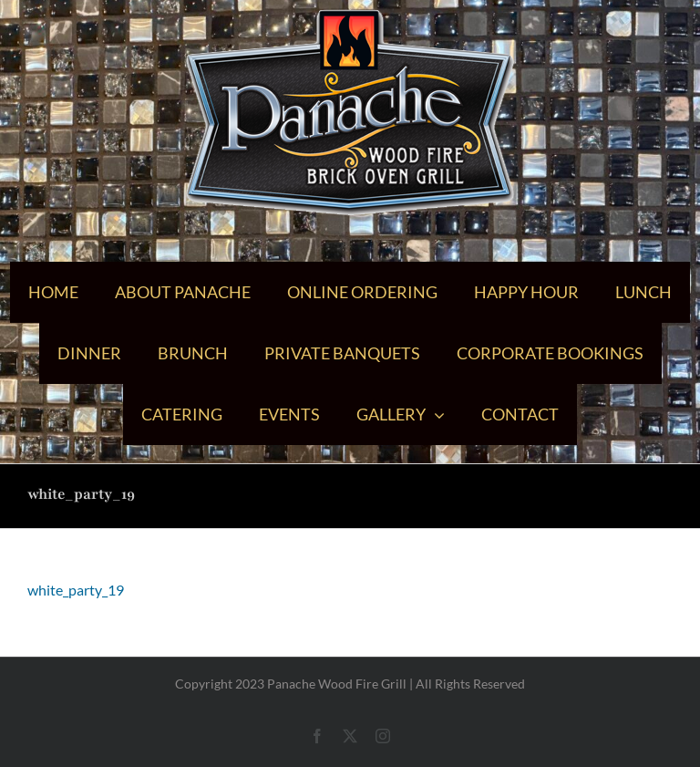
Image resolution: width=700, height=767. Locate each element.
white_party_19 (76, 590)
